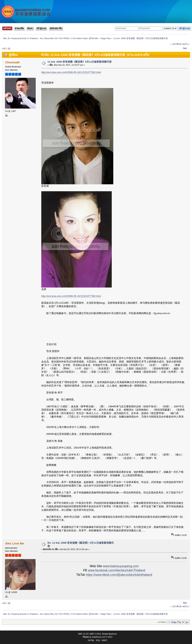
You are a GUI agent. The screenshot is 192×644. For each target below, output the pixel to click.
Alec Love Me (15, 543)
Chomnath (12, 62)
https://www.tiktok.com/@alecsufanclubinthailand (119, 575)
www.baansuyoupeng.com (121, 566)
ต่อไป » (186, 44)
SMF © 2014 (95, 634)
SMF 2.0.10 (83, 634)
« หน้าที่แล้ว (176, 44)
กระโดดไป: (162, 622)
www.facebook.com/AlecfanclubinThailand (117, 570)
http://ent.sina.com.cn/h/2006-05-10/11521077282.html (71, 72)
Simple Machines (109, 634)
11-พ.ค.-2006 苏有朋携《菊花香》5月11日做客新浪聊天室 (79, 62)
